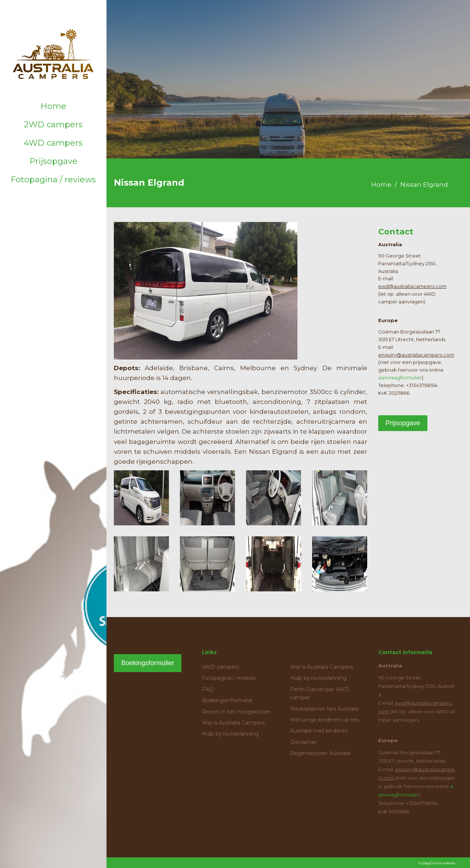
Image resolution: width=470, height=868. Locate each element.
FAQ (208, 689)
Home (53, 106)
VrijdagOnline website (437, 863)
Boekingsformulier (148, 663)
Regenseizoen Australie (320, 753)
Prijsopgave (53, 161)
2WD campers (53, 125)
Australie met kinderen (319, 731)
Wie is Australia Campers (233, 723)
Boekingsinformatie (227, 700)
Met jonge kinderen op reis (325, 720)
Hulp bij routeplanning (230, 734)
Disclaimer (303, 742)
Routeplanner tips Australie (325, 709)
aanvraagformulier (400, 378)
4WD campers (53, 143)
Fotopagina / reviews (53, 180)
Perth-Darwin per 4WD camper (320, 693)
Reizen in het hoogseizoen (236, 712)
